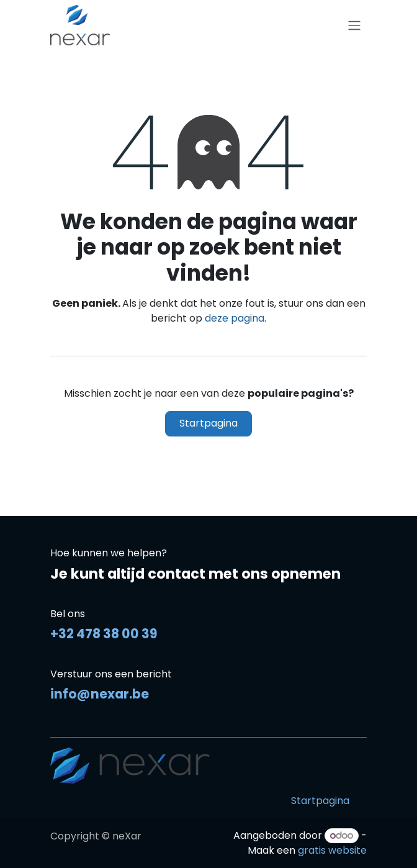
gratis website (332, 850)
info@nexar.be (100, 694)
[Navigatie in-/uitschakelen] (354, 25)
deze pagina (235, 318)
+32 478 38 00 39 (104, 634)
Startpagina (208, 423)
